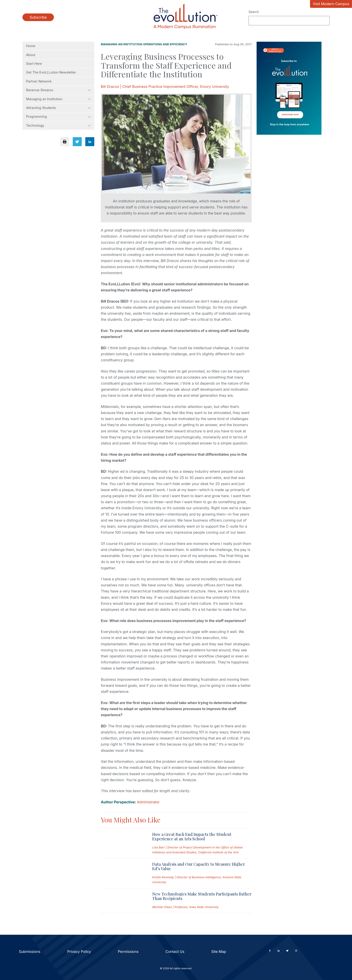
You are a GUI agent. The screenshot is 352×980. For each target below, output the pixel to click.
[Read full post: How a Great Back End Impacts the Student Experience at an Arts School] (123, 844)
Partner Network (39, 81)
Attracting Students (58, 108)
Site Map (219, 952)
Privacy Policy (79, 952)
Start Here (34, 64)
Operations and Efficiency (165, 44)
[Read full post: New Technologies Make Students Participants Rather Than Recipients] (123, 901)
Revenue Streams (58, 90)
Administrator (148, 802)
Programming (58, 117)
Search (254, 12)
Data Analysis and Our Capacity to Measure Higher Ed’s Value (199, 866)
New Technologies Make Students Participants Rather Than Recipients (202, 896)
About (31, 55)
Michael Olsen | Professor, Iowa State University (185, 907)
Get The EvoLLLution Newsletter (51, 72)
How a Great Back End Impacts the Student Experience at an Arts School (192, 837)
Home (31, 46)
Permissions (128, 952)
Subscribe (38, 17)
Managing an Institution (58, 99)
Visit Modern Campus (331, 4)
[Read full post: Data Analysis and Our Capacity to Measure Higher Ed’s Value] (123, 873)
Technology (58, 126)
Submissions (30, 952)
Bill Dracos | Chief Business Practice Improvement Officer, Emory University (165, 87)
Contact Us (175, 952)
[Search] (289, 21)
